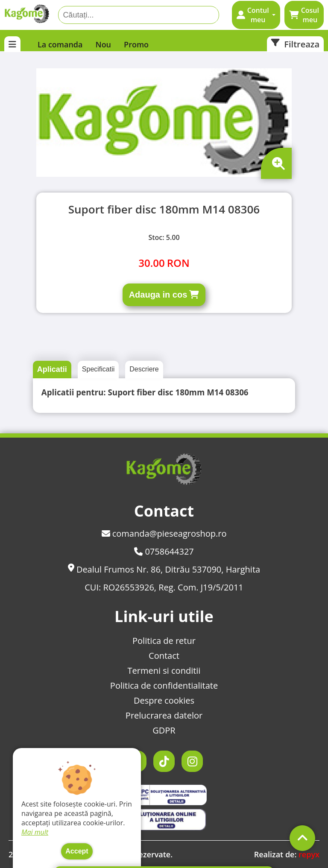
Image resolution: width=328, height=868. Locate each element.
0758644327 (164, 551)
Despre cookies (164, 700)
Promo (136, 44)
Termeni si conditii (164, 671)
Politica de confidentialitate (164, 685)
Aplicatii (52, 369)
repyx (309, 854)
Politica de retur (164, 641)
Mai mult (35, 832)
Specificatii (98, 369)
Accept (77, 851)
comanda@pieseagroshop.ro (164, 533)
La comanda (60, 44)
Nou (104, 44)
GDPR (164, 730)
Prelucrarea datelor (164, 715)
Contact (164, 656)
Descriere (144, 369)
